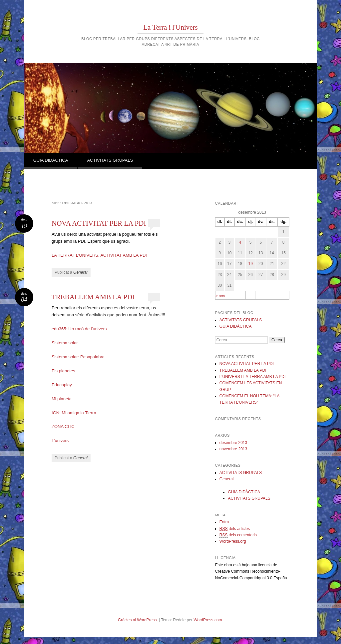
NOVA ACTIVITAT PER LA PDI (99, 223)
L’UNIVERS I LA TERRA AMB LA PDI (253, 377)
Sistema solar (65, 343)
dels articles (235, 529)
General (80, 272)
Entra (224, 522)
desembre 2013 (233, 443)
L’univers (60, 440)
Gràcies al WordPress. (138, 620)
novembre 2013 (233, 449)
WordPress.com (208, 620)
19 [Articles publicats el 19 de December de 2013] (250, 264)
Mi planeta (62, 399)
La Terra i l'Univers (170, 27)
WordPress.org (233, 541)
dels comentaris (238, 535)
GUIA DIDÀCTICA (51, 160)
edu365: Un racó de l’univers (79, 329)
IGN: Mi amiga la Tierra (74, 413)
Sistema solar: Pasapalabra (78, 357)
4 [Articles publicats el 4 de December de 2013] (240, 242)
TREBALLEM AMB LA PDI (93, 297)
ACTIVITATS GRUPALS (110, 160)
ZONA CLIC (63, 426)
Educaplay (62, 385)
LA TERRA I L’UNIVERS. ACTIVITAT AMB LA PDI (99, 255)
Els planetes (63, 371)
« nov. (221, 296)
